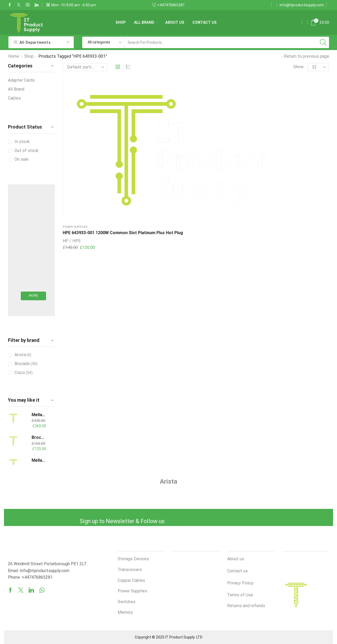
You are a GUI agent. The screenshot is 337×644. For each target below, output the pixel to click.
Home (14, 56)
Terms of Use (240, 595)
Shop (121, 22)
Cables (14, 98)
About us (175, 22)
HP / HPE (72, 144)
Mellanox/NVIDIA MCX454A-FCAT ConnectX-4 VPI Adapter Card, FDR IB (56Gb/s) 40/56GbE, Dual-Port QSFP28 (39, 415)
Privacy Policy (240, 583)
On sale (21, 159)
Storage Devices (133, 559)
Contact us (205, 22)
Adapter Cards (21, 80)
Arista (23, 355)
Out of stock (26, 151)
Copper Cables (131, 580)
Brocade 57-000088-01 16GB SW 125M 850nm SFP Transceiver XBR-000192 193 (39, 437)
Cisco (24, 373)
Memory (125, 612)
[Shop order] (85, 67)
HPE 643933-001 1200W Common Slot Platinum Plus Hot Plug (86, 129)
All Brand (146, 22)
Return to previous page (307, 56)
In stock (22, 142)
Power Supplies (75, 117)
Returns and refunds (246, 606)
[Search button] (323, 42)
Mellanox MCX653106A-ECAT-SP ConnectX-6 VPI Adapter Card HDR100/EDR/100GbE (39, 460)
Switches (127, 602)
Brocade (26, 364)
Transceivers (130, 570)
